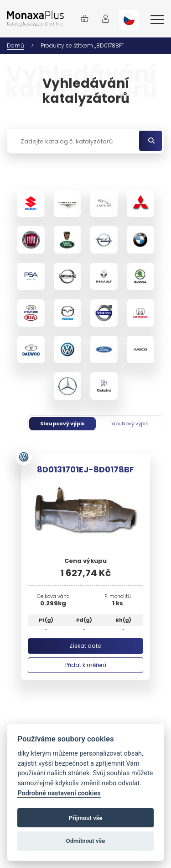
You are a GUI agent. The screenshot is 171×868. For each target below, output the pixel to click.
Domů (16, 45)
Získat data (85, 646)
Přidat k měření (86, 665)
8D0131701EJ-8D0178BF (85, 469)
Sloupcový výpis (62, 423)
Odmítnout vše (86, 841)
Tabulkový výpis (129, 423)
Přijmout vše (85, 818)
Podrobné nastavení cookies (59, 793)
